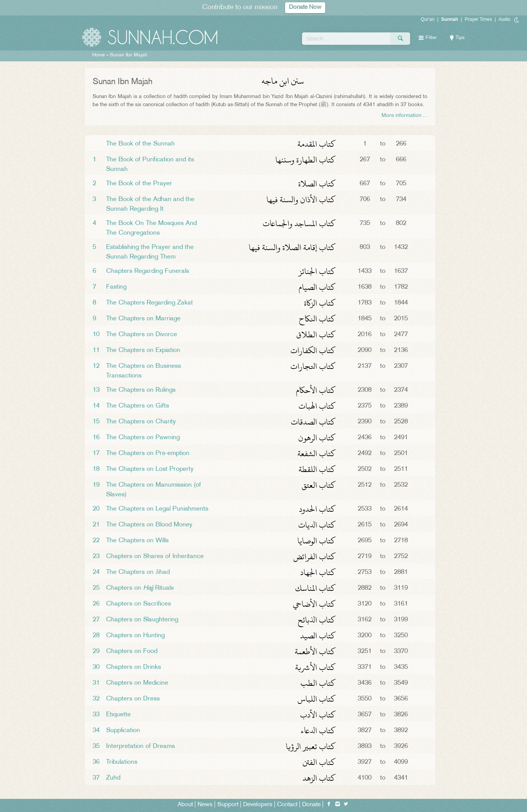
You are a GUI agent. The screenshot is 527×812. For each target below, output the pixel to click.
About (185, 805)
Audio (504, 19)
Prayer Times (478, 19)
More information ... (405, 116)
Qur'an (428, 19)
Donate (311, 805)
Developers (258, 805)
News (205, 805)
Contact (287, 805)
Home (99, 55)
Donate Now (305, 8)
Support (228, 805)
